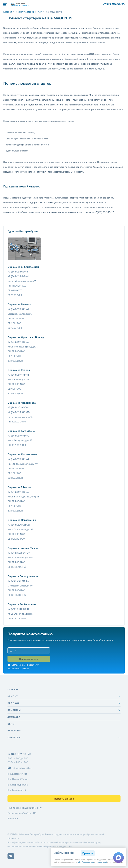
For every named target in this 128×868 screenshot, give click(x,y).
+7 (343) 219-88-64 (18, 459)
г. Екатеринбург (17, 774)
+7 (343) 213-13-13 (18, 272)
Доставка (14, 717)
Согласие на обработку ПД (22, 813)
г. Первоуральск (18, 785)
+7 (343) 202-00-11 (18, 408)
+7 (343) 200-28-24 (19, 525)
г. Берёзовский (17, 790)
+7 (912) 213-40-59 (18, 581)
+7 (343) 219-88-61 (18, 309)
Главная (13, 690)
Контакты (14, 738)
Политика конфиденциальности (25, 808)
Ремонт (13, 697)
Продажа (14, 703)
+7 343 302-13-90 (19, 754)
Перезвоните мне (29, 659)
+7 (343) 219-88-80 (18, 436)
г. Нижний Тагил (17, 779)
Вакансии (14, 731)
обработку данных (86, 862)
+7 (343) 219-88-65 (18, 375)
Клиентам (14, 710)
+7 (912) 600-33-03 (19, 609)
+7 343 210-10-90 (114, 5)
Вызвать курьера (64, 799)
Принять (88, 853)
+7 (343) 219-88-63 (18, 492)
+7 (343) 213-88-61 (18, 277)
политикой (102, 862)
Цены (11, 724)
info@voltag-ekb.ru (20, 768)
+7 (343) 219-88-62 (18, 342)
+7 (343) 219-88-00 (19, 412)
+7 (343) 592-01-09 (19, 553)
